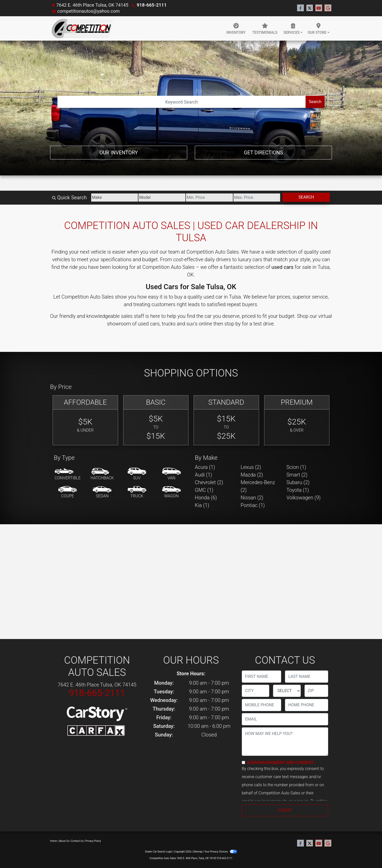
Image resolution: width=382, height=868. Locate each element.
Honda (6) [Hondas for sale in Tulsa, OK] (206, 498)
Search (315, 102)
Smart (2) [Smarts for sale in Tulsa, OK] (297, 475)
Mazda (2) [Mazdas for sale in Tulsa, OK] (252, 475)
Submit (285, 810)
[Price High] (257, 198)
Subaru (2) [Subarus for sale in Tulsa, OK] (298, 482)
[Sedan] (102, 492)
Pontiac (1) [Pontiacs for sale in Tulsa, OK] (253, 505)
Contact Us (77, 841)
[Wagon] (171, 492)
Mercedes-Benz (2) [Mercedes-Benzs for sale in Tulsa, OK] (258, 486)
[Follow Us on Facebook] (300, 8)
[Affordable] (85, 420)
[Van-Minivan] (171, 474)
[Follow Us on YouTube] (319, 8)
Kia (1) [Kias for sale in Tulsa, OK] (202, 505)
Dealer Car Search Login (159, 852)
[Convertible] (68, 474)
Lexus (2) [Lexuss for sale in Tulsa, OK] (251, 467)
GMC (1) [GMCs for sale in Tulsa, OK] (204, 490)
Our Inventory (118, 153)
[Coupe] (68, 492)
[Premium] (297, 420)
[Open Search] (182, 102)
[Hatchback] (102, 474)
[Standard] (226, 420)
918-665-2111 (152, 5)
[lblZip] (316, 691)
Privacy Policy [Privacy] (93, 841)
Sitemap (198, 852)
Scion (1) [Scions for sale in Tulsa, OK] (296, 467)
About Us (64, 841)
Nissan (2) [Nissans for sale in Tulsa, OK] (252, 498)
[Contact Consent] (243, 763)
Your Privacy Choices (221, 852)
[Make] (115, 198)
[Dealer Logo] (82, 28)
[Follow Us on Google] (328, 8)
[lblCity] (256, 691)
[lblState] (287, 691)
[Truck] (137, 492)
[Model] (162, 198)
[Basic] (156, 420)
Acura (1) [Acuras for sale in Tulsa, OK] (205, 467)
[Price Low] (209, 198)
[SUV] (137, 474)
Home (53, 841)
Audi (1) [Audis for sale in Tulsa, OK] (203, 475)
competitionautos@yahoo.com (88, 11)
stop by (233, 324)
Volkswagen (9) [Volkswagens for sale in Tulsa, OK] (304, 498)
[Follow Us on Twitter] (310, 8)
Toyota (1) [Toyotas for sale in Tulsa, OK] (298, 490)
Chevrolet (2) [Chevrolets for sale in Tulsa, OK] (209, 482)
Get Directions (263, 153)
